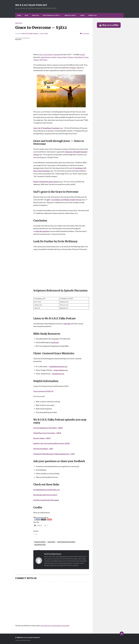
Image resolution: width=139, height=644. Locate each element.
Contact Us (92, 15)
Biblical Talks (70, 15)
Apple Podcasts (46, 57)
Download (57, 55)
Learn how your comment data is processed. (55, 625)
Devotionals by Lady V (51, 15)
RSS (41, 60)
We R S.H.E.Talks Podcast (33, 5)
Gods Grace (51, 542)
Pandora (71, 57)
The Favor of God (40, 545)
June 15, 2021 (45, 33)
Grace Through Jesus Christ (66, 542)
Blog (27, 15)
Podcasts (36, 15)
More (46, 60)
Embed (83, 55)
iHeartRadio (79, 57)
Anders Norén (26, 640)
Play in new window (46, 55)
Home (19, 15)
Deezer (37, 60)
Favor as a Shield (40, 542)
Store (82, 15)
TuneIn (86, 57)
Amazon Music (62, 57)
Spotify (54, 57)
